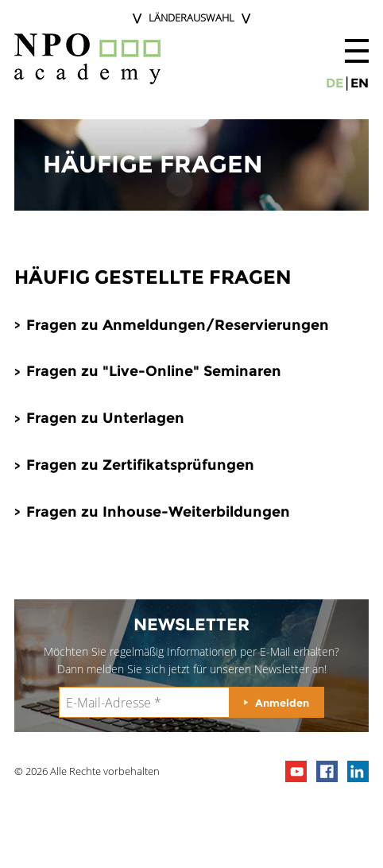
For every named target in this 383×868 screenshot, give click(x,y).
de (335, 83)
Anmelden (282, 703)
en (360, 83)
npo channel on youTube (296, 771)
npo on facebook (327, 771)
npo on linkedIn (358, 771)
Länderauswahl (191, 17)
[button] (357, 51)
